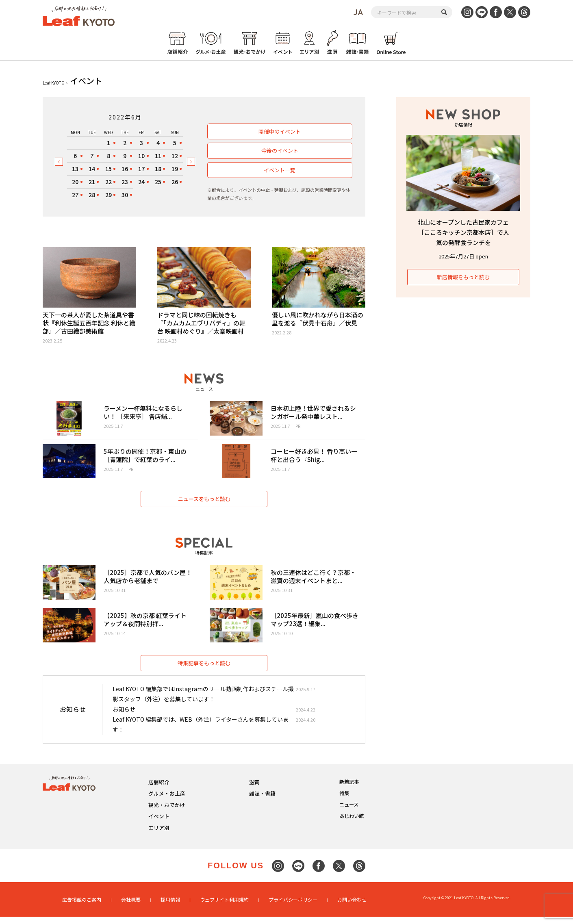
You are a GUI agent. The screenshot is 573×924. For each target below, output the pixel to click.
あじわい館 (352, 823)
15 (109, 169)
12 (175, 156)
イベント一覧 (280, 170)
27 (75, 195)
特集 (344, 801)
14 (92, 169)
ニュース (349, 812)
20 (75, 182)
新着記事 (349, 789)
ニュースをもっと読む (204, 502)
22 (109, 182)
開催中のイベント (280, 131)
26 (175, 182)
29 (109, 195)
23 (125, 182)
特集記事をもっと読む (204, 670)
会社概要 (131, 907)
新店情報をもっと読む (463, 277)
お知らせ (124, 717)
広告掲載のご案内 (82, 907)
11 (158, 156)
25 (158, 182)
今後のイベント (279, 151)
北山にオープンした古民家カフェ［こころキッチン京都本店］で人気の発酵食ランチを (463, 232)
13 (75, 169)
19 (175, 169)
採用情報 (170, 907)
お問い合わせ (352, 907)
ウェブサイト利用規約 (224, 907)
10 (141, 156)
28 (92, 195)
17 (141, 169)
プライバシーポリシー (293, 907)
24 (141, 182)
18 (158, 169)
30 (125, 195)
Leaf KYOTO (54, 83)
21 (92, 182)
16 (125, 169)
